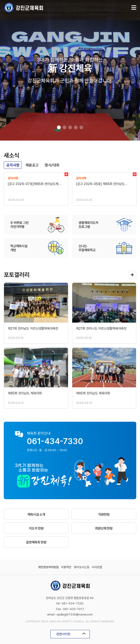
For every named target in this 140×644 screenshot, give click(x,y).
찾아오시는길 (82, 567)
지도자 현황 (36, 528)
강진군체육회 (23, 8)
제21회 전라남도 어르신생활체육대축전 (33, 328)
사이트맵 (97, 567)
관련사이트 (71, 634)
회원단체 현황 (104, 528)
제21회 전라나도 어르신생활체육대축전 (101, 328)
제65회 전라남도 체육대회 (25, 393)
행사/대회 (52, 165)
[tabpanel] (70, 70)
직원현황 (104, 514)
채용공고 (32, 165)
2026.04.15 (16, 403)
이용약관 (66, 567)
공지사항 (13, 165)
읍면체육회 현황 (36, 542)
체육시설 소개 (36, 514)
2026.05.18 (16, 338)
